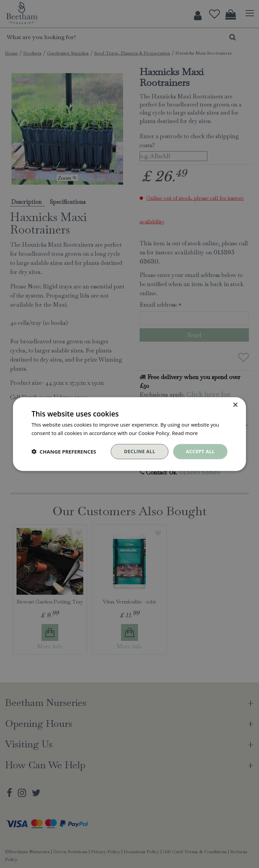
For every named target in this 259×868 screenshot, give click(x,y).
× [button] (235, 405)
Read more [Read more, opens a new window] (185, 433)
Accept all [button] (200, 451)
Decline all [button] (140, 451)
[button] (64, 452)
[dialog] (129, 434)
